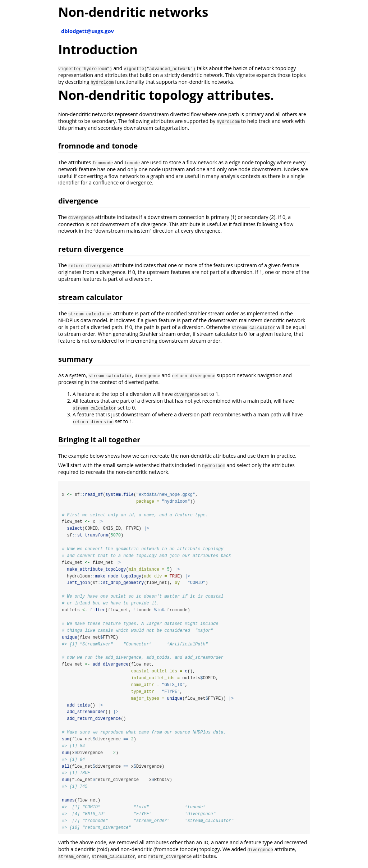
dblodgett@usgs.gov (88, 31)
